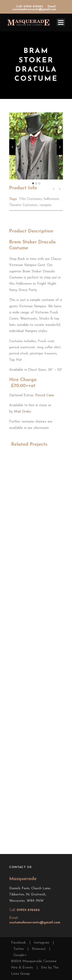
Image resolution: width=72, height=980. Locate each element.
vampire (45, 205)
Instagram (42, 943)
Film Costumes (31, 199)
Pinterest (39, 949)
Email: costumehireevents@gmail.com (34, 8)
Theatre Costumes (23, 205)
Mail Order (22, 412)
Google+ (20, 955)
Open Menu (61, 22)
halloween (51, 199)
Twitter (19, 949)
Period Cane (45, 395)
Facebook (19, 943)
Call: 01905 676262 (30, 7)
